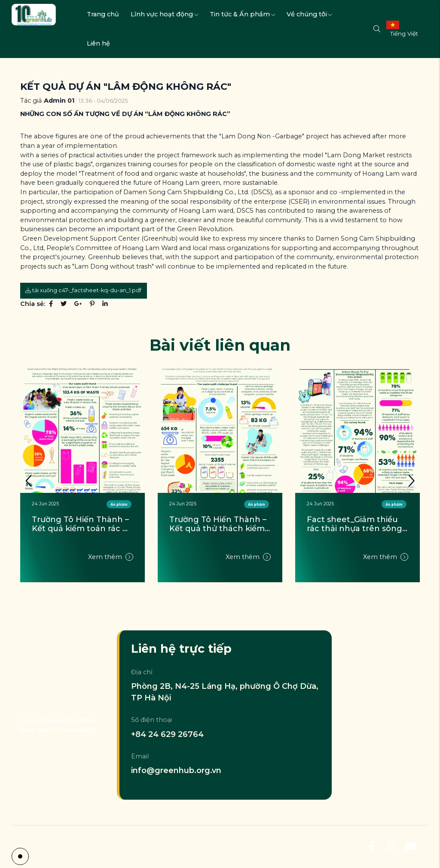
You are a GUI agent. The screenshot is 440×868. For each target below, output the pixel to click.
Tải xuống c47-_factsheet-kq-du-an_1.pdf (83, 290)
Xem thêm (111, 568)
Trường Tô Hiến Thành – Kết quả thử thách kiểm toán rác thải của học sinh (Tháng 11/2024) (356, 524)
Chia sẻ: (33, 304)
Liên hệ (98, 43)
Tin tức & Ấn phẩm (242, 14)
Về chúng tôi (309, 14)
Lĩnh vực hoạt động (164, 14)
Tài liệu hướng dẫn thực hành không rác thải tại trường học (80, 524)
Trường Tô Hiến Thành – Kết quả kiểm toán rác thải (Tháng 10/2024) (219, 524)
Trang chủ (103, 14)
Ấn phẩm (257, 504)
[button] (411, 481)
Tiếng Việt (404, 34)
